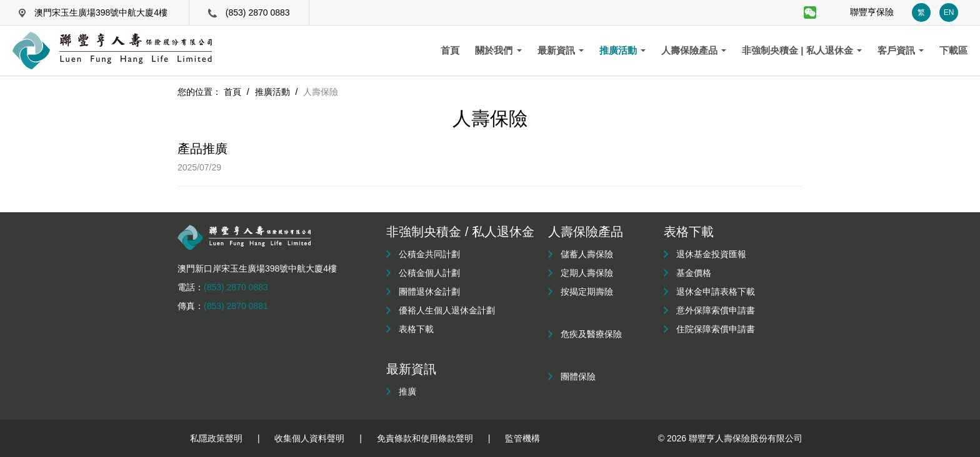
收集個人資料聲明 (309, 438)
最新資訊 (561, 50)
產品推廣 (202, 149)
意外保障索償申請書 (716, 310)
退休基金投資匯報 (711, 254)
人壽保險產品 (694, 50)
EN (949, 12)
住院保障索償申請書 (716, 329)
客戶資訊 (901, 50)
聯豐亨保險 (872, 12)
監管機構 (522, 438)
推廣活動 (622, 50)
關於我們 (498, 50)
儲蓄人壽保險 (587, 254)
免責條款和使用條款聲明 (425, 438)
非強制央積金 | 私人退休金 (802, 50)
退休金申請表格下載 (716, 292)
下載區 (953, 50)
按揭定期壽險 (587, 292)
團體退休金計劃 (429, 292)
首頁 (450, 50)
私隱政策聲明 (216, 438)
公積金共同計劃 (429, 254)
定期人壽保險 (587, 273)
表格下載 (416, 329)
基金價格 (694, 273)
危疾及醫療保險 (591, 334)
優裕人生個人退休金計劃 (447, 310)
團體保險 (578, 376)
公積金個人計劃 (429, 273)
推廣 (407, 391)
